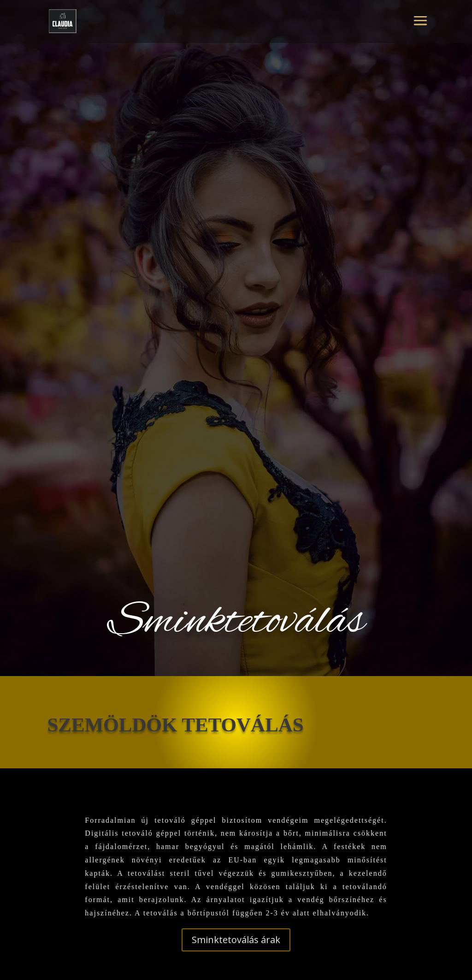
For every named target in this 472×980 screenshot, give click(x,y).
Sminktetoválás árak (236, 940)
